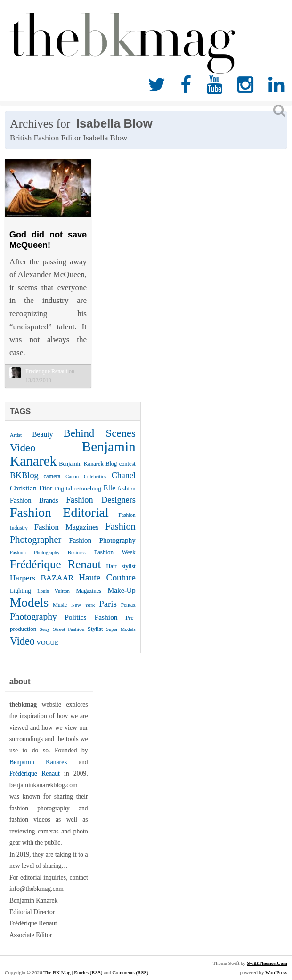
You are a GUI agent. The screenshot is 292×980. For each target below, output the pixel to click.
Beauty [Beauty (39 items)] (42, 434)
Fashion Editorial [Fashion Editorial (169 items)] (59, 512)
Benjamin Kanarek (38, 762)
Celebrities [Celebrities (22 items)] (95, 476)
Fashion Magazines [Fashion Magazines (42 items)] (66, 527)
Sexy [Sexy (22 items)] (45, 629)
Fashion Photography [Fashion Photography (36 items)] (102, 540)
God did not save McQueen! (48, 240)
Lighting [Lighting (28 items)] (20, 591)
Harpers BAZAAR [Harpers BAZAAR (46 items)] (42, 578)
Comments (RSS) (130, 972)
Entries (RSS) (88, 972)
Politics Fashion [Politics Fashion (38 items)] (91, 617)
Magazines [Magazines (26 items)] (89, 591)
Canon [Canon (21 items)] (72, 477)
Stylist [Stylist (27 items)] (95, 629)
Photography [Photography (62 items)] (33, 617)
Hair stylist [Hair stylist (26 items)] (121, 566)
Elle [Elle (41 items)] (110, 488)
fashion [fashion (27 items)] (127, 489)
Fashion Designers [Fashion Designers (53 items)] (101, 500)
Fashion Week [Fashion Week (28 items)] (115, 552)
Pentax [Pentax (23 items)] (128, 605)
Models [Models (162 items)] (29, 603)
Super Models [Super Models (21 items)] (121, 629)
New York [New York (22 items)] (83, 605)
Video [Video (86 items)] (22, 641)
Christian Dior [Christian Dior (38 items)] (31, 488)
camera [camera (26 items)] (52, 476)
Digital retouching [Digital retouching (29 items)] (78, 488)
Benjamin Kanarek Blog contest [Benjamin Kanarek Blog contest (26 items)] (97, 464)
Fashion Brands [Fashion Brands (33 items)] (34, 500)
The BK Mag (57, 972)
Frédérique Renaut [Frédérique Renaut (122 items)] (56, 564)
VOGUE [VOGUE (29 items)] (47, 642)
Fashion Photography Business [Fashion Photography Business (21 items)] (48, 552)
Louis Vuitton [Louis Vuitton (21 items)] (53, 591)
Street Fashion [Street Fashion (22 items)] (69, 629)
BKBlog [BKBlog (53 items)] (24, 475)
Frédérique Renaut (35, 773)
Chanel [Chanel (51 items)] (124, 475)
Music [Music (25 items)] (60, 605)
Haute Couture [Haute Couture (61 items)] (107, 577)
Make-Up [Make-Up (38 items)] (121, 590)
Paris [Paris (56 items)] (108, 604)
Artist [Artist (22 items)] (16, 435)
